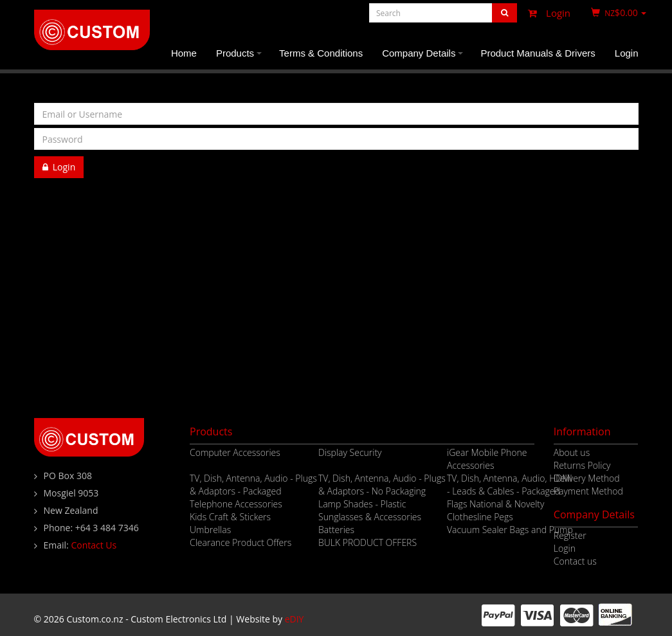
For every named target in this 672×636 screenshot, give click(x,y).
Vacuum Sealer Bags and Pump (510, 530)
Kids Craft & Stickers (230, 517)
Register (59, 189)
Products (241, 59)
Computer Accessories (235, 452)
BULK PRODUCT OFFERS (368, 542)
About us (572, 452)
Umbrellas (210, 530)
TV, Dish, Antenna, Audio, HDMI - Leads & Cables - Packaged (510, 485)
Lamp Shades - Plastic (362, 504)
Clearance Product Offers (241, 542)
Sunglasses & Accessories (370, 517)
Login (546, 13)
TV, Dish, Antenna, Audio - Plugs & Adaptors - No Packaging (382, 485)
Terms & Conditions (321, 53)
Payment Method (588, 491)
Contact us (575, 561)
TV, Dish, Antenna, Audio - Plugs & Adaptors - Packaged (253, 485)
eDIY (295, 619)
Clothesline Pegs (480, 517)
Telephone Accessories (236, 504)
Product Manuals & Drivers (538, 53)
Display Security (350, 452)
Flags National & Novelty (495, 504)
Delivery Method (587, 478)
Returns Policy (582, 465)
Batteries (336, 530)
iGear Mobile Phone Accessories (487, 459)
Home (184, 53)
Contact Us (94, 545)
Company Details (424, 59)
